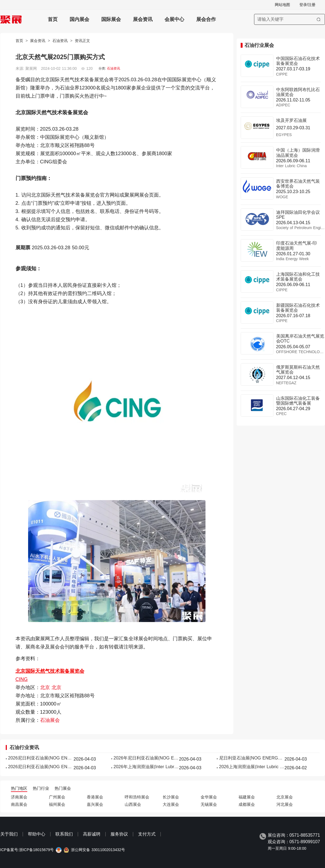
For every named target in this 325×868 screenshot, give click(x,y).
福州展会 (57, 804)
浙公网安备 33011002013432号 (98, 850)
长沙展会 (171, 797)
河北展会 (285, 804)
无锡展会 (209, 804)
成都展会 (247, 804)
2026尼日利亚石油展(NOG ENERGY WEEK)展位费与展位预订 (41, 767)
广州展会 (57, 797)
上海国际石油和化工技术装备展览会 (298, 277)
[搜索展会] (290, 19)
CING (22, 679)
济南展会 (19, 797)
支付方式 (147, 834)
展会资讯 (143, 19)
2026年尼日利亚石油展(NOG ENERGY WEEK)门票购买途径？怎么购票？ (146, 758)
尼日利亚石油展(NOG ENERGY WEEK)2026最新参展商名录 (252, 758)
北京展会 (285, 797)
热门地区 (19, 788)
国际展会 (111, 19)
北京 (46, 687)
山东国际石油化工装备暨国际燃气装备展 (298, 401)
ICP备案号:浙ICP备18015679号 (27, 850)
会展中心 (174, 19)
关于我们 (9, 834)
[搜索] (319, 19)
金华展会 (209, 797)
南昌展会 (19, 804)
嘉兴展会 (95, 804)
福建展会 (247, 797)
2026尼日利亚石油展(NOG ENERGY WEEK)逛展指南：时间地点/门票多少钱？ (41, 758)
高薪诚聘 (92, 834)
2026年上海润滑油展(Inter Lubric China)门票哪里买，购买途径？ (146, 767)
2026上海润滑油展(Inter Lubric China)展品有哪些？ (252, 767)
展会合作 (206, 19)
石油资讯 (60, 41)
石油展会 (50, 720)
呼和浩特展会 (137, 797)
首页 (53, 19)
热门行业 (41, 788)
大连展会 (171, 804)
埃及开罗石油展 (291, 120)
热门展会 (63, 788)
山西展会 (133, 804)
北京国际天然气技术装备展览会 (50, 671)
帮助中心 (37, 834)
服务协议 (119, 834)
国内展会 (79, 19)
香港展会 (95, 797)
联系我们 (64, 834)
